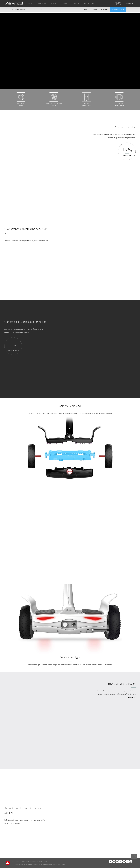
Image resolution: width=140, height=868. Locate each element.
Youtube (117, 862)
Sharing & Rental (89, 3)
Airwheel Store (121, 862)
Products (54, 3)
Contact (46, 862)
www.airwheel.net (21, 864)
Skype (127, 862)
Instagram (124, 862)
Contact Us (53, 10)
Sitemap (35, 862)
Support (65, 3)
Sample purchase (118, 9)
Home (30, 3)
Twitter (114, 862)
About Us (41, 862)
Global (131, 862)
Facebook (110, 862)
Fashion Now (19, 862)
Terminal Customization (36, 10)
